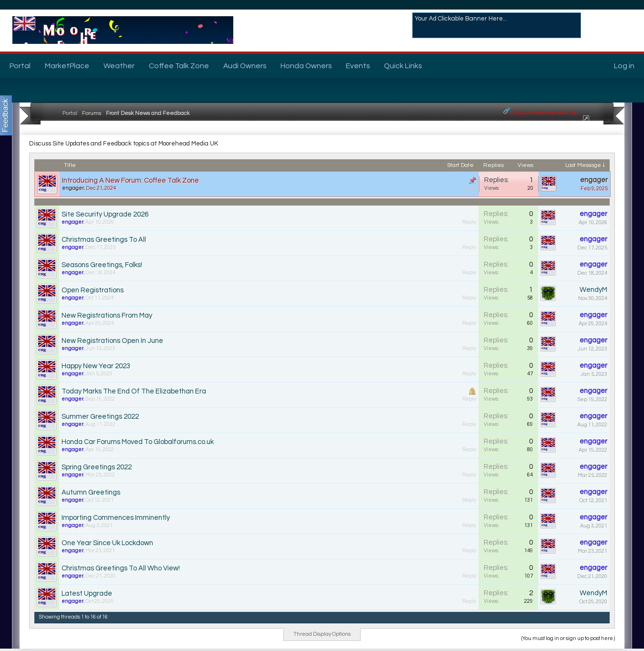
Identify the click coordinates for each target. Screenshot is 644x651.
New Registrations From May (107, 315)
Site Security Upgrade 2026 (105, 214)
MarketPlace (67, 66)
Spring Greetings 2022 (97, 467)
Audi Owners (245, 66)
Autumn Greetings (91, 492)
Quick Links (403, 66)
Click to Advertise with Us (543, 113)
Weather (119, 66)
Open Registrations (93, 290)
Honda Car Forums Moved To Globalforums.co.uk (138, 442)
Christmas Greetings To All (104, 240)
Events (358, 66)
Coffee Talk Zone (179, 66)
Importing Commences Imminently (116, 518)
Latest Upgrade (87, 594)
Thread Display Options (322, 634)
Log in (624, 66)
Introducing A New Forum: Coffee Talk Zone (130, 181)
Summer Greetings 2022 (100, 417)
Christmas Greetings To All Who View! (121, 568)
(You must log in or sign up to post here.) (568, 638)
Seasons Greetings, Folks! (102, 265)
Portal (20, 66)
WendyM (593, 290)
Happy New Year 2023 (96, 366)
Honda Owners (306, 66)
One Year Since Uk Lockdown (107, 543)
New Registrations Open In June (112, 341)
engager (73, 188)
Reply (470, 188)
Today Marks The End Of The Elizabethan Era (134, 391)
